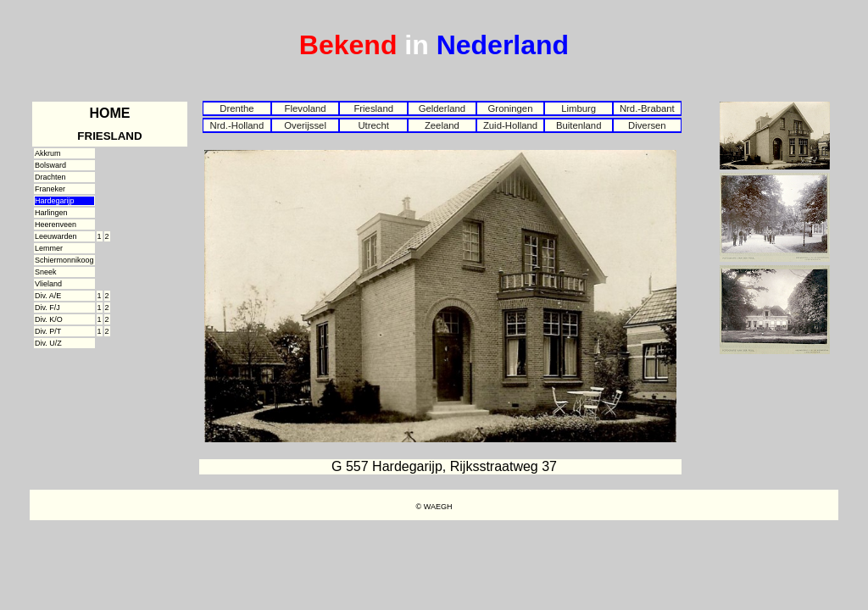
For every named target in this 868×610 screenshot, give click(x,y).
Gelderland (442, 108)
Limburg (579, 108)
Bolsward (50, 165)
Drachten (50, 177)
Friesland (373, 108)
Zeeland (442, 125)
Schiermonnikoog (64, 260)
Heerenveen (56, 225)
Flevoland (305, 108)
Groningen (511, 108)
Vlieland (48, 284)
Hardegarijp (55, 201)
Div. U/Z (48, 343)
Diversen (647, 125)
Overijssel (305, 125)
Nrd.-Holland (237, 125)
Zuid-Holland (510, 125)
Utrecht (373, 125)
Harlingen (51, 213)
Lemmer (49, 248)
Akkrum (48, 153)
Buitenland (579, 125)
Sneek (46, 272)
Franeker (50, 189)
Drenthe (236, 108)
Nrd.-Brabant (647, 108)
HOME (110, 113)
